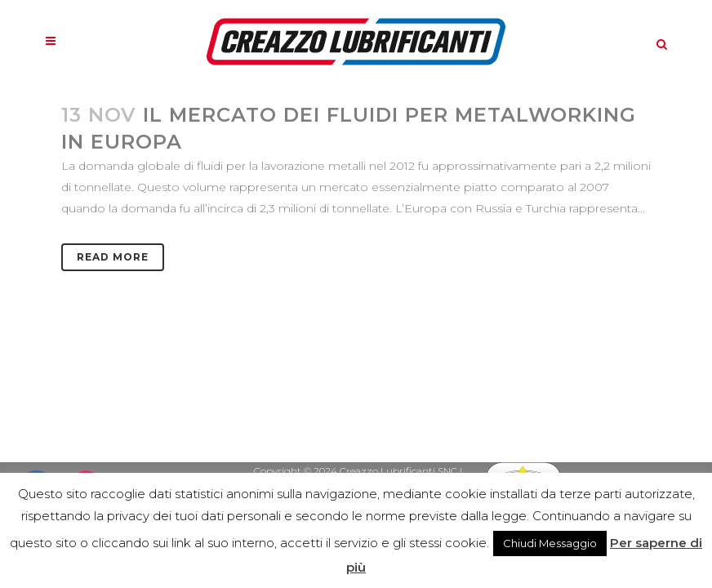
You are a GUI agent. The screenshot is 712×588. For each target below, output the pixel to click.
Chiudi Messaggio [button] (550, 543)
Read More (113, 257)
